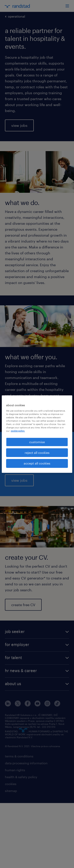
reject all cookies (37, 453)
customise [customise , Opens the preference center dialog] (37, 442)
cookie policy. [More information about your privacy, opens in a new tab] (18, 431)
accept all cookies (37, 463)
